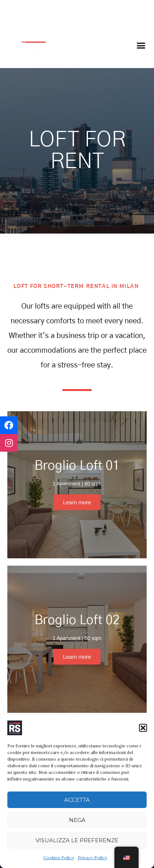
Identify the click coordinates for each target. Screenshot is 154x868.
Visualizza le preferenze (77, 840)
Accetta (77, 800)
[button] (143, 728)
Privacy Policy (92, 858)
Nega (77, 820)
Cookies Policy (59, 858)
